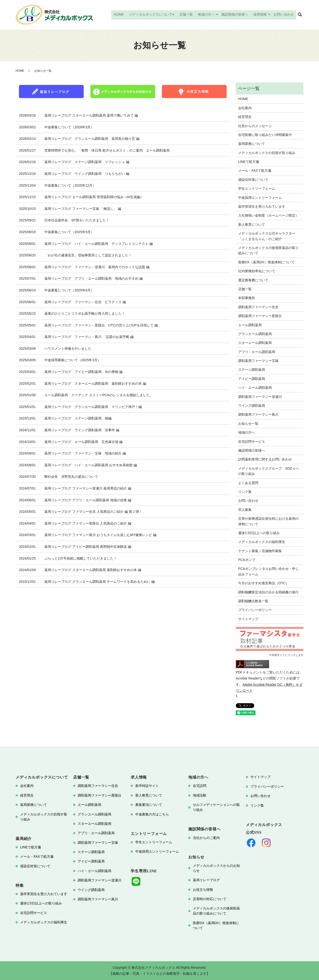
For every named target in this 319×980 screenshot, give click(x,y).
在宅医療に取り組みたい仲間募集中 (265, 135)
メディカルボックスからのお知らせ (216, 868)
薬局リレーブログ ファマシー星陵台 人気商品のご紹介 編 (88, 523)
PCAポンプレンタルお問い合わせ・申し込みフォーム (269, 571)
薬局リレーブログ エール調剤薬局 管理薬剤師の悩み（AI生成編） (94, 197)
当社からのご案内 (206, 838)
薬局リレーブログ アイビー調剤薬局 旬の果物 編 (83, 372)
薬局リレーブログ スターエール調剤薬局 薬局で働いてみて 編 (91, 115)
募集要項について (149, 805)
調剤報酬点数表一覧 (253, 601)
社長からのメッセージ (255, 126)
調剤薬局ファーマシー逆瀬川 (260, 397)
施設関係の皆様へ (236, 14)
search (300, 15)
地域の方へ (207, 14)
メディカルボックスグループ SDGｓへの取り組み (269, 471)
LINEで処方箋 (249, 162)
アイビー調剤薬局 (252, 379)
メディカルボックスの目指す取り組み (267, 153)
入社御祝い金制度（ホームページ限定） (268, 215)
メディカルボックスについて (153, 14)
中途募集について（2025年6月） (69, 290)
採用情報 (260, 14)
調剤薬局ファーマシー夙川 (258, 414)
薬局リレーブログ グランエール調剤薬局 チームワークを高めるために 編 (100, 582)
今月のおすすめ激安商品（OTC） (264, 583)
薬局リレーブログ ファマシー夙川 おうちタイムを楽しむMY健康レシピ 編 (100, 535)
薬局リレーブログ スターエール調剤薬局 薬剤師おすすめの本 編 (95, 384)
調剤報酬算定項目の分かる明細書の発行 (268, 592)
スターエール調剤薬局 (255, 343)
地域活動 (200, 795)
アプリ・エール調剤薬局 (257, 352)
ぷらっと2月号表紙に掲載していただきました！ (81, 558)
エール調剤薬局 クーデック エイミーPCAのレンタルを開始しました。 (99, 395)
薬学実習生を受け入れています (262, 207)
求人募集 (245, 510)
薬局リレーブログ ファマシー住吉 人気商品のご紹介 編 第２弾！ (93, 512)
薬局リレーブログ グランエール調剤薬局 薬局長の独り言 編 (92, 139)
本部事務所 (247, 298)
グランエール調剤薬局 (255, 334)
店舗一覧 (188, 14)
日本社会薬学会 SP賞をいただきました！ (77, 220)
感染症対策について (253, 180)
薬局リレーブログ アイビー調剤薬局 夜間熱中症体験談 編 (88, 547)
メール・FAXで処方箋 (255, 171)
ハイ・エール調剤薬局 (255, 388)
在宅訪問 (200, 786)
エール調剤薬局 (250, 325)
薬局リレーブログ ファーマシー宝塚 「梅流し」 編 (83, 209)
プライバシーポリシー (255, 610)
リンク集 (245, 492)
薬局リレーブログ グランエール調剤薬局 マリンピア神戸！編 (93, 407)
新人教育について (252, 224)
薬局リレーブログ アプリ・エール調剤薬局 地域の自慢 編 (88, 500)
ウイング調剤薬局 (252, 406)
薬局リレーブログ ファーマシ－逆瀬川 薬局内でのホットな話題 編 (97, 267)
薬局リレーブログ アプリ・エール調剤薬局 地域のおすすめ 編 (94, 278)
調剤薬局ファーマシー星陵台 (260, 316)
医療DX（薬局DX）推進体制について (266, 262)
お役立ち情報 (203, 890)
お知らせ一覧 (248, 424)
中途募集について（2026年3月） (69, 127)
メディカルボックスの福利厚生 (262, 542)
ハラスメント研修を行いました (68, 348)
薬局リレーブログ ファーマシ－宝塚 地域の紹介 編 (85, 453)
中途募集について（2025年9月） (69, 232)
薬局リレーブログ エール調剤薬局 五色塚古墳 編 (83, 442)
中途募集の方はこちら (152, 814)
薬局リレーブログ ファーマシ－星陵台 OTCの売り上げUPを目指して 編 (101, 325)
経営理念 (245, 117)
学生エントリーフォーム (257, 189)
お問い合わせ (284, 14)
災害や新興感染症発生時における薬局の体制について (268, 521)
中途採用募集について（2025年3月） (73, 360)
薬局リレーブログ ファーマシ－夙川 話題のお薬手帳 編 (89, 337)
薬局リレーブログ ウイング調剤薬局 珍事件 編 (82, 430)
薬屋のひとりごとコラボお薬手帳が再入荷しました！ (85, 313)
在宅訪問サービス (252, 442)
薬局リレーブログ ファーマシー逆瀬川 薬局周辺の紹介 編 (88, 488)
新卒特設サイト (147, 786)
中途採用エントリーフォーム (260, 198)
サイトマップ (248, 619)
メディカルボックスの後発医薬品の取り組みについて (268, 250)
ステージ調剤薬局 (252, 370)
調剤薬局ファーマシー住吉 (258, 307)
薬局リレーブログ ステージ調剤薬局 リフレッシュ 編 (87, 162)
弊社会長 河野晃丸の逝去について (71, 477)
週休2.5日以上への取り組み (259, 533)
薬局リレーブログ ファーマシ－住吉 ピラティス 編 (85, 302)
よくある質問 (248, 483)
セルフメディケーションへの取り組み (216, 807)
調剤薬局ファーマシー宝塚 (258, 361)
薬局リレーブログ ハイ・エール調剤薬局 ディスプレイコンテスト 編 (99, 244)
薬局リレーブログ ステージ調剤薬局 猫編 (78, 418)
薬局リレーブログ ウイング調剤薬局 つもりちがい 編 (87, 174)
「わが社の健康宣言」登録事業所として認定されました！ (88, 255)
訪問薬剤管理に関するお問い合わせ (265, 459)
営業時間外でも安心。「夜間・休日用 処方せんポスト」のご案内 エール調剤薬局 (107, 150)
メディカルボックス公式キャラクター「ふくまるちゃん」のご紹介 (267, 236)
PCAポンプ (247, 560)
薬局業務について (252, 144)
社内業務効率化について (257, 271)
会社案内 (245, 108)
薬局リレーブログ (206, 880)
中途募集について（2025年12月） (70, 185)
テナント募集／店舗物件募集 (260, 551)
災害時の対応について (210, 899)
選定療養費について (253, 280)
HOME (122, 14)
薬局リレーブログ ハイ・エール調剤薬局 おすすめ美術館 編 (91, 465)
